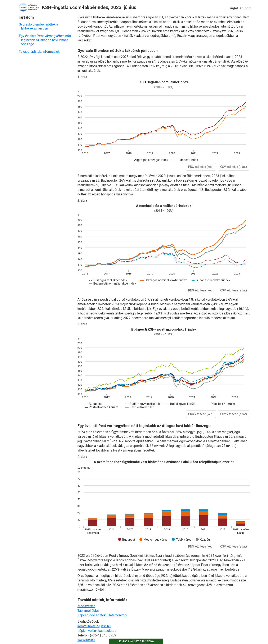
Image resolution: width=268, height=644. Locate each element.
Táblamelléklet (88, 611)
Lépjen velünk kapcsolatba (97, 631)
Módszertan (86, 606)
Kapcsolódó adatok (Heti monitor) (102, 615)
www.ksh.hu (86, 640)
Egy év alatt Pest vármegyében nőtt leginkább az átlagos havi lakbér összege (46, 40)
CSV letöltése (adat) (234, 167)
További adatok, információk (40, 52)
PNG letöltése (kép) (201, 167)
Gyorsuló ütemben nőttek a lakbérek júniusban (39, 26)
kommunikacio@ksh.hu (94, 626)
